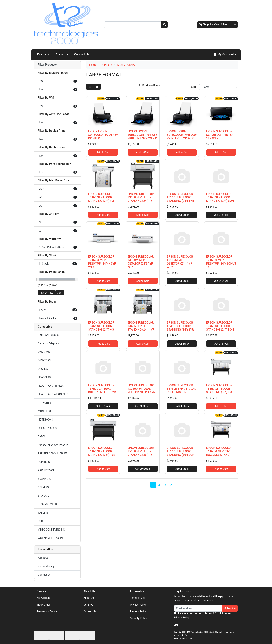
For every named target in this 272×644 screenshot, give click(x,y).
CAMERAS (44, 352)
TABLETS (43, 513)
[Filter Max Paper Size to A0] (57, 206)
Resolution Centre (47, 611)
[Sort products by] (219, 87)
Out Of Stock (182, 215)
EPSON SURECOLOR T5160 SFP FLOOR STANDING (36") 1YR (102, 451)
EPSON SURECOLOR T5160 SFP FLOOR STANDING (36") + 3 (219, 389)
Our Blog (88, 605)
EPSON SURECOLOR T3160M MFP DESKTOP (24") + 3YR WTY (102, 262)
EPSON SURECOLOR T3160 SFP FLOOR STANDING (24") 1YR (141, 197)
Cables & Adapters (48, 343)
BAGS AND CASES (48, 335)
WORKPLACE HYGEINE (51, 538)
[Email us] (176, 625)
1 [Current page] (153, 485)
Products (43, 54)
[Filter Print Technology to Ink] (57, 172)
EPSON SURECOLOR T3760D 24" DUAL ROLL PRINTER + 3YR (102, 389)
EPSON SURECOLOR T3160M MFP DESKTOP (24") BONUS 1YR (221, 262)
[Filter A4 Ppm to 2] (57, 231)
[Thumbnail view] (90, 87)
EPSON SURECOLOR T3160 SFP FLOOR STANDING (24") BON (220, 197)
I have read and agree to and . (203, 615)
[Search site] (165, 25)
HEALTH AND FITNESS (51, 386)
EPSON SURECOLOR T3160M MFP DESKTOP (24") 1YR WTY (141, 262)
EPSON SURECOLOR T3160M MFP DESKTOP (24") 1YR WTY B (180, 262)
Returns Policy (46, 566)
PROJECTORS (46, 470)
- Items (214, 25)
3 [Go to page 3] (165, 485)
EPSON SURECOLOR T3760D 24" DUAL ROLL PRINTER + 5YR (141, 389)
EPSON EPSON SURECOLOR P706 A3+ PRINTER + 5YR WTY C (182, 135)
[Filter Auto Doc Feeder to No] (57, 123)
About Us (62, 54)
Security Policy (138, 618)
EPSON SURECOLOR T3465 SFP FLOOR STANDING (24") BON (220, 326)
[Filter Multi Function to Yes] (57, 81)
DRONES (43, 369)
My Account (44, 598)
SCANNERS (44, 479)
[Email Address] (198, 608)
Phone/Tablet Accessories (53, 445)
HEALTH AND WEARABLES (53, 394)
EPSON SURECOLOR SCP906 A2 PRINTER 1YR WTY (220, 135)
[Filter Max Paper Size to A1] (57, 197)
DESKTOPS (44, 360)
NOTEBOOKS (45, 420)
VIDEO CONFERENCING (51, 530)
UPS (40, 521)
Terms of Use (138, 598)
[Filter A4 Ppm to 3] (57, 222)
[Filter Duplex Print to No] (57, 139)
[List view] (97, 87)
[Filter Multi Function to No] (57, 89)
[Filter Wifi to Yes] (57, 106)
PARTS (42, 437)
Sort (194, 87)
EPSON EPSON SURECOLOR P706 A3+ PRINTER (103, 135)
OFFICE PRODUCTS (49, 428)
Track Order (43, 605)
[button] (225, 54)
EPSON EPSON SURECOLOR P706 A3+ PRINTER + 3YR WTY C (142, 135)
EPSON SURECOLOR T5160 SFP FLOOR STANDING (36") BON (181, 451)
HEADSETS (44, 377)
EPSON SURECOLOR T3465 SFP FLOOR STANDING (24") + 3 (101, 326)
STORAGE (44, 496)
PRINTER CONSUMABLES (53, 453)
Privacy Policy (138, 605)
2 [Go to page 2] (159, 485)
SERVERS (43, 487)
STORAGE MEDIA (48, 504)
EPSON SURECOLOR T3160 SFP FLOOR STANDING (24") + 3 (101, 197)
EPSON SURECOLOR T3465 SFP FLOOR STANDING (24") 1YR (141, 326)
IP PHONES (44, 403)
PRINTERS (44, 462)
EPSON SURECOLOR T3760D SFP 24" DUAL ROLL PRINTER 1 (181, 389)
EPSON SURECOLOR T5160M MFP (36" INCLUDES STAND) (219, 451)
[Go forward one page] (171, 485)
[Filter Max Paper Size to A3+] (57, 189)
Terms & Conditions (216, 613)
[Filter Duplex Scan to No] (57, 156)
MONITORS (44, 411)
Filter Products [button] (47, 65)
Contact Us (82, 54)
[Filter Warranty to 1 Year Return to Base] (57, 247)
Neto (187, 635)
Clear (60, 293)
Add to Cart (103, 152)
